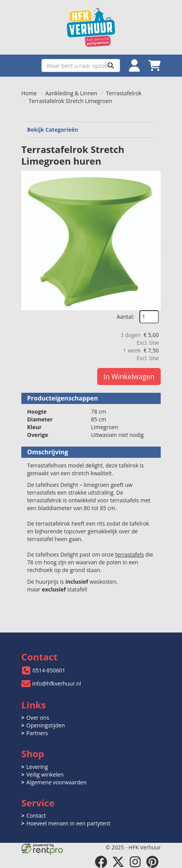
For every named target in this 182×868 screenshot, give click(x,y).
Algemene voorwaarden (56, 782)
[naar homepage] (91, 27)
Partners (37, 733)
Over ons (38, 718)
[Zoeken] (111, 65)
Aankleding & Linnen (71, 93)
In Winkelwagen (129, 376)
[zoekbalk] (81, 65)
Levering (37, 767)
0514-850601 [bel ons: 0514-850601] (49, 670)
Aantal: (125, 317)
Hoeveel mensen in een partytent (68, 823)
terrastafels (129, 554)
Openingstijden (45, 725)
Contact (36, 816)
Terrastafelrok (124, 93)
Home (29, 93)
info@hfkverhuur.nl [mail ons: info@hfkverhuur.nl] (57, 683)
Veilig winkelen (45, 774)
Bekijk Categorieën (91, 130)
